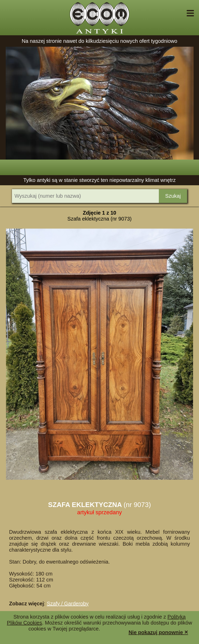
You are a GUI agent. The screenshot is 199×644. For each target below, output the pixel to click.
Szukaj (173, 196)
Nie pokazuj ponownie (158, 632)
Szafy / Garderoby (68, 604)
